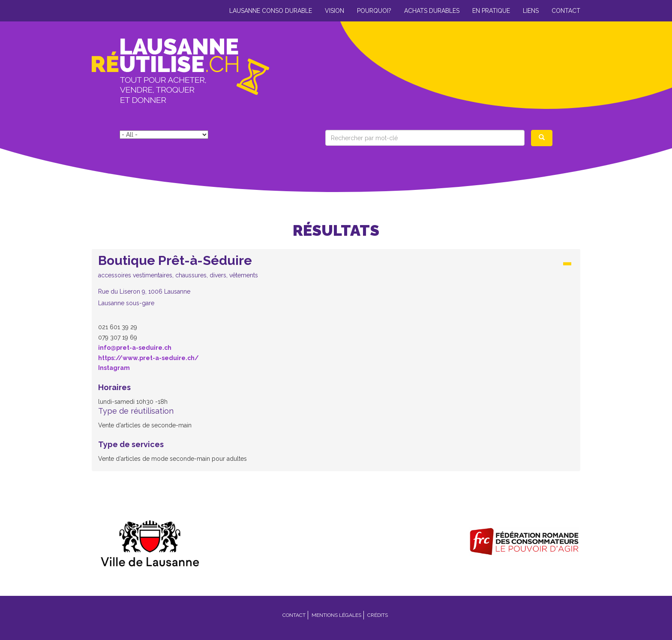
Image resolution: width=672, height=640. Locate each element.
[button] (336, 280)
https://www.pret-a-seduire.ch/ (148, 358)
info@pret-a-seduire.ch (135, 348)
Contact (566, 11)
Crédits (378, 615)
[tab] (336, 283)
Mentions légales (336, 615)
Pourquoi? (374, 11)
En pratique (491, 11)
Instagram (114, 368)
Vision (334, 11)
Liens (531, 11)
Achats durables (432, 11)
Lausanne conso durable (271, 11)
